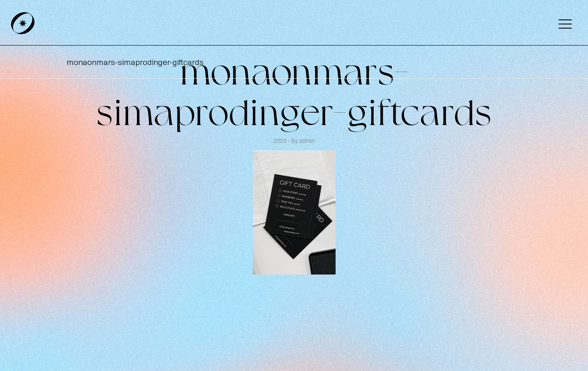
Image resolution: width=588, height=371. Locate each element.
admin (307, 141)
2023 (280, 141)
